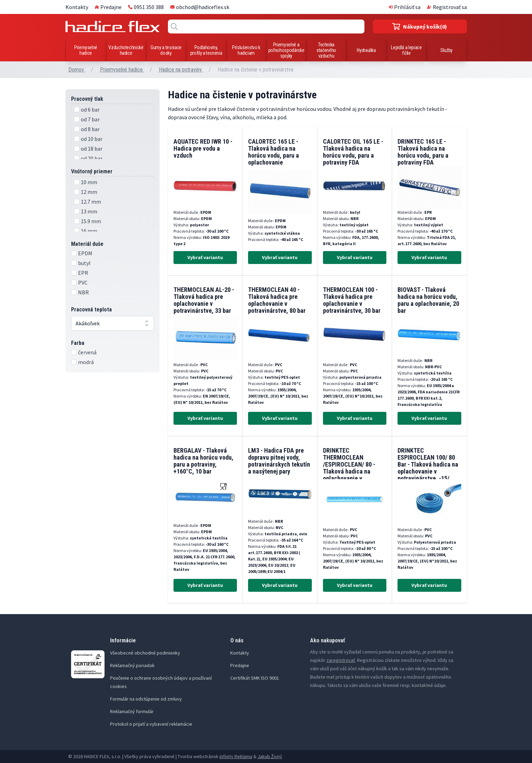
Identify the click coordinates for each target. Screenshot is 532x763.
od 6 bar (90, 109)
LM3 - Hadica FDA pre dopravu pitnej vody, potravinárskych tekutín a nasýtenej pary (279, 461)
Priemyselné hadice (86, 50)
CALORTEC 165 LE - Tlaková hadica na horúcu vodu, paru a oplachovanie (273, 152)
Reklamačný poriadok (132, 665)
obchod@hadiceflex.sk (200, 7)
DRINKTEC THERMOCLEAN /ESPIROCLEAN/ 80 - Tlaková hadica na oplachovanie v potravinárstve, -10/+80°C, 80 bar (349, 471)
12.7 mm (91, 202)
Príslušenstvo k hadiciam (246, 50)
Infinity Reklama (236, 756)
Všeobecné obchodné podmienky (145, 653)
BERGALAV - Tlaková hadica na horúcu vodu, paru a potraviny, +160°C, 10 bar (203, 461)
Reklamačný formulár (132, 711)
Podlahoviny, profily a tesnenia (206, 50)
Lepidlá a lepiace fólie (406, 50)
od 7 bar (90, 119)
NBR (83, 292)
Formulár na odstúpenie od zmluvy (146, 699)
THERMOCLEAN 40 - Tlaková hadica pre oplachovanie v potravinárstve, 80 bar (277, 300)
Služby (446, 50)
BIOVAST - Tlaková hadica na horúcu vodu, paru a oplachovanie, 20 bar (428, 300)
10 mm (89, 182)
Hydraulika (366, 50)
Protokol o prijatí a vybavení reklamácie (151, 724)
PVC (83, 282)
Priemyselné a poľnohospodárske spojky (286, 50)
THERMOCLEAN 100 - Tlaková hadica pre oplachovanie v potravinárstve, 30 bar (352, 300)
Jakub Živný (270, 756)
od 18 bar (92, 149)
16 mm (89, 231)
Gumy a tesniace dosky (166, 50)
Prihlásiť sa (404, 7)
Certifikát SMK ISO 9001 (255, 678)
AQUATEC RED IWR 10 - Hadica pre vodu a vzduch (203, 148)
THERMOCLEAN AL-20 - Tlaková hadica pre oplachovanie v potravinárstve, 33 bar (204, 300)
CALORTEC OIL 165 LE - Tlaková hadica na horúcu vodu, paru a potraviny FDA (353, 152)
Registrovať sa (447, 7)
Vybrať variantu (205, 257)
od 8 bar (90, 129)
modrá (86, 362)
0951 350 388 (146, 7)
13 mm (89, 211)
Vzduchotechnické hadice (126, 50)
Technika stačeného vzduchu (326, 50)
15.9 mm (91, 221)
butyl (84, 263)
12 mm (89, 192)
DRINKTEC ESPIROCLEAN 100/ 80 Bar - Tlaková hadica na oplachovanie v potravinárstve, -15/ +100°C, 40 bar (428, 468)
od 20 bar (92, 158)
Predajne (108, 7)
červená (87, 352)
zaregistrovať (341, 660)
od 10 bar (92, 139)
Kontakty (77, 7)
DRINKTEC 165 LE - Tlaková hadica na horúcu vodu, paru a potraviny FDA (423, 152)
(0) (420, 27)
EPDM (85, 253)
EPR (83, 273)
